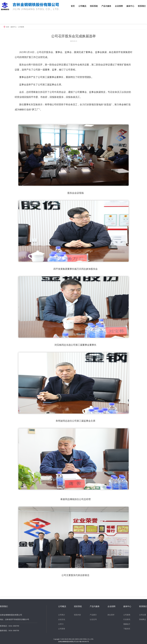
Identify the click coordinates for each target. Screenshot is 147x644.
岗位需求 (111, 615)
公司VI (61, 624)
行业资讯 (127, 619)
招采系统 (94, 6)
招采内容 (77, 615)
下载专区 (127, 629)
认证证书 (93, 619)
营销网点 (143, 619)
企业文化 (62, 619)
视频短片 (127, 624)
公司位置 (143, 615)
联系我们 (142, 6)
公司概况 (82, 6)
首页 (73, 6)
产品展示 (93, 615)
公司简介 (62, 615)
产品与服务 (106, 6)
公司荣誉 (62, 629)
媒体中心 (130, 6)
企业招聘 (119, 6)
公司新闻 (21, 27)
